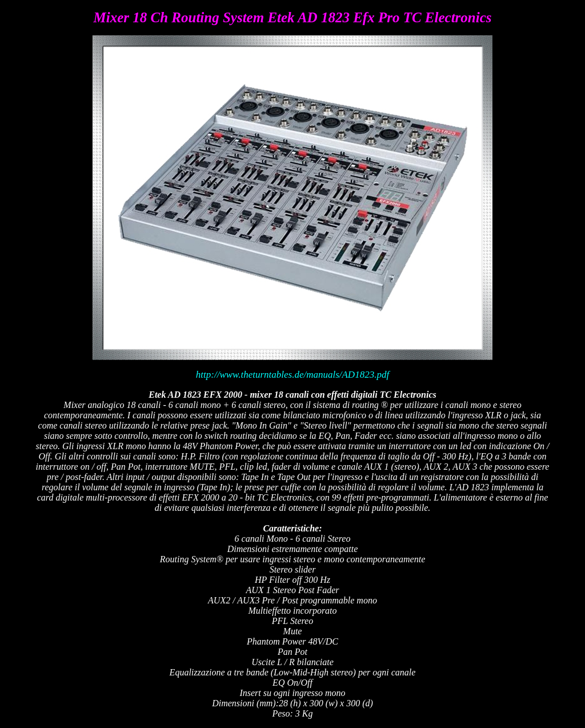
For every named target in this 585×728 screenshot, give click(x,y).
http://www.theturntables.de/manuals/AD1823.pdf (292, 375)
